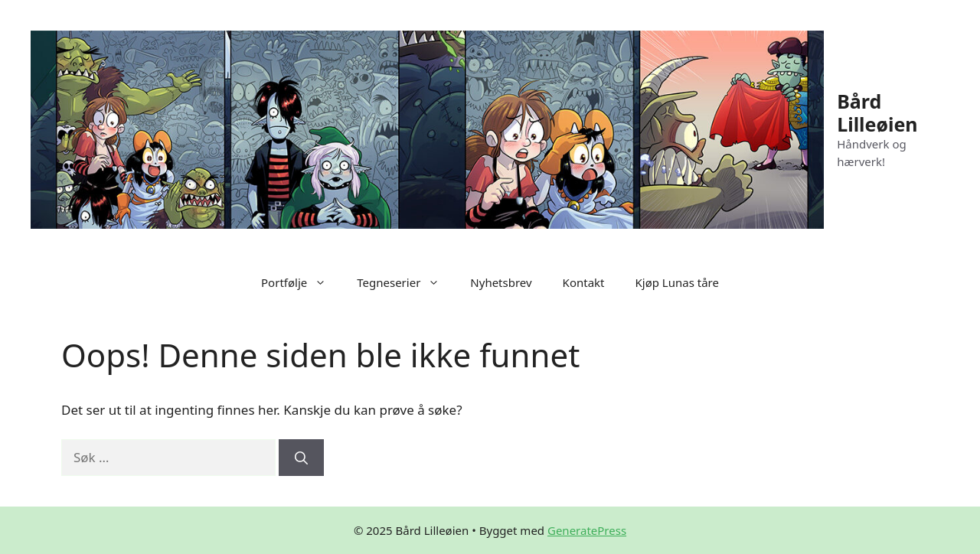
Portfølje (301, 282)
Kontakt (584, 282)
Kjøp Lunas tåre (677, 282)
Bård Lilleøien (877, 112)
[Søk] (301, 458)
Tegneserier (406, 282)
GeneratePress (587, 530)
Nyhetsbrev (501, 282)
